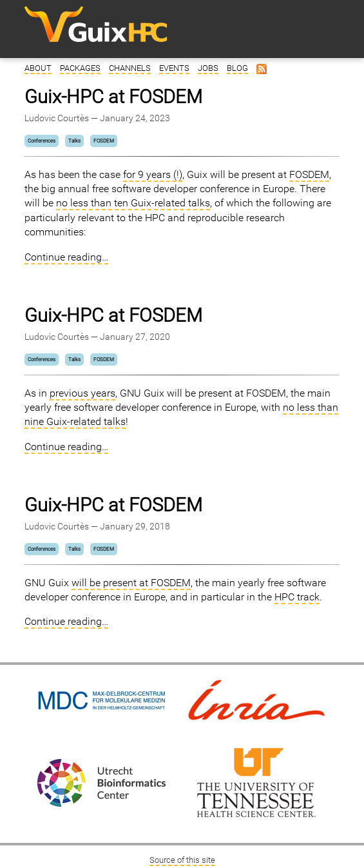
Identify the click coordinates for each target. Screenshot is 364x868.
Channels (130, 68)
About (38, 68)
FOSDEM (104, 141)
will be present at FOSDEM (131, 583)
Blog (237, 68)
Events (174, 68)
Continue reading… (66, 257)
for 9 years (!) (153, 174)
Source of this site (182, 860)
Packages (80, 68)
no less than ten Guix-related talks (133, 203)
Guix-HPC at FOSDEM (113, 97)
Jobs (208, 68)
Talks (74, 141)
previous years (82, 393)
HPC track (297, 597)
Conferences (42, 141)
